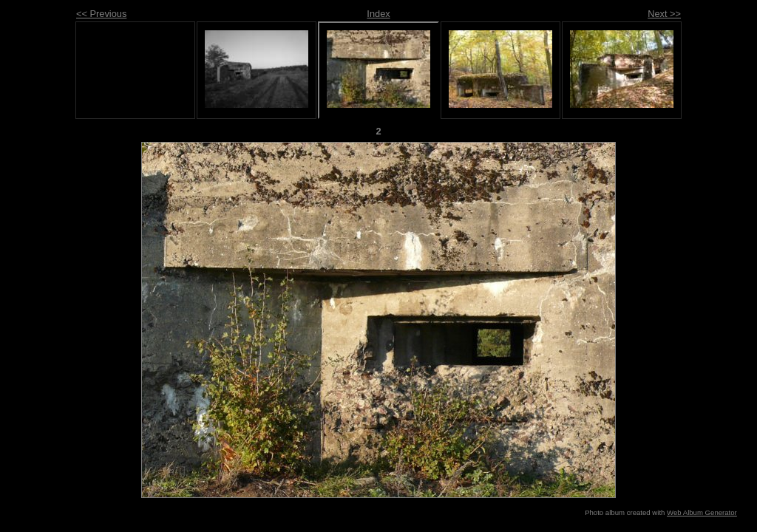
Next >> (664, 14)
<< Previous (101, 14)
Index (378, 14)
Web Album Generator (702, 512)
